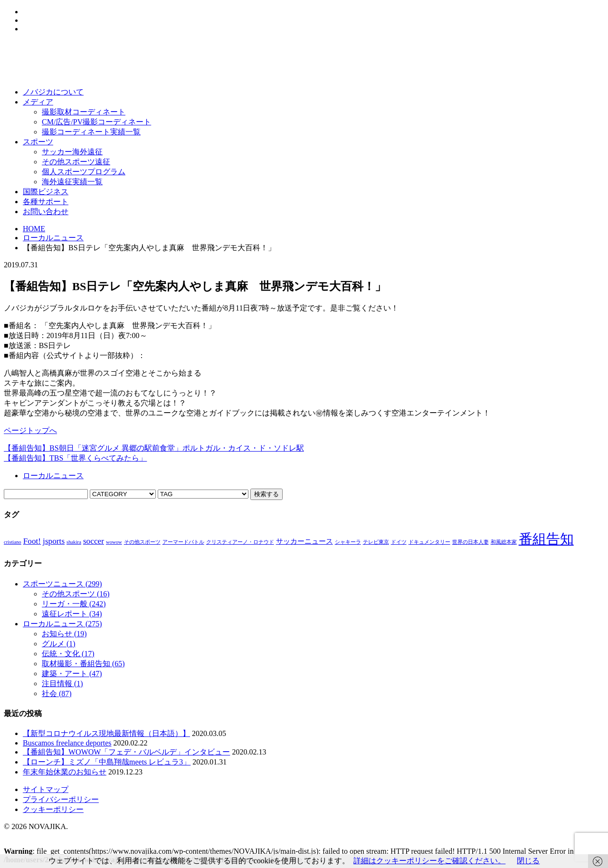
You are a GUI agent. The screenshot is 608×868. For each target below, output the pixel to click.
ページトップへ (30, 430)
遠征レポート (72, 614)
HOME (34, 229)
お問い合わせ (46, 212)
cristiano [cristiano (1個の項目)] (13, 542)
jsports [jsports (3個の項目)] (54, 541)
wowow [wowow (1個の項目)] (114, 542)
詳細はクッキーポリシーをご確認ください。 (429, 861)
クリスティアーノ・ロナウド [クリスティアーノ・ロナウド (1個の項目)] (240, 542)
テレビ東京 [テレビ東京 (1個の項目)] (376, 542)
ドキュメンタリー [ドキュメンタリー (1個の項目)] (429, 542)
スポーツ (38, 142)
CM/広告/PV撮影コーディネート (96, 122)
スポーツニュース (62, 584)
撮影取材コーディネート (84, 112)
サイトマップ (46, 789)
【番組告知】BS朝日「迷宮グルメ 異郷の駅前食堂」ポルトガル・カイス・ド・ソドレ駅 (154, 448)
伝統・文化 (68, 654)
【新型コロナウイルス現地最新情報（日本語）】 (106, 733)
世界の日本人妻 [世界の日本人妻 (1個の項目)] (470, 542)
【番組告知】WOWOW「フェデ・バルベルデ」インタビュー (126, 752)
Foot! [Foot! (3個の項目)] (32, 541)
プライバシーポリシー (61, 799)
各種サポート (46, 202)
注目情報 (62, 684)
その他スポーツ (76, 594)
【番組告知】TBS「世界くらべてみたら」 (75, 458)
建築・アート (72, 674)
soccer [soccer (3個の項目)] (94, 541)
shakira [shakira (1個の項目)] (74, 542)
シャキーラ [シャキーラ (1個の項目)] (348, 542)
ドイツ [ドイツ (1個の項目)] (399, 542)
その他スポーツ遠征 (76, 162)
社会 (57, 693)
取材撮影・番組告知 (83, 664)
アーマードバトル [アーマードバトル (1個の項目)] (183, 542)
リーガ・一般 (74, 604)
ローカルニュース (53, 238)
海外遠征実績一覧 (72, 182)
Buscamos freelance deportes (67, 743)
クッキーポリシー (53, 809)
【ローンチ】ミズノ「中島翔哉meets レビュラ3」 (107, 762)
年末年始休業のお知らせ (65, 772)
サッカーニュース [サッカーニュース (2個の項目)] (304, 541)
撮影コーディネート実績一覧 (91, 132)
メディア (38, 102)
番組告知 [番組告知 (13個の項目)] (546, 539)
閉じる (528, 861)
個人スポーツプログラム (84, 172)
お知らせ (64, 634)
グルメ (59, 644)
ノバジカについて (53, 92)
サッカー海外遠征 (72, 152)
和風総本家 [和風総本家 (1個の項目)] (504, 542)
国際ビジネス (46, 192)
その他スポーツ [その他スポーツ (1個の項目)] (142, 542)
